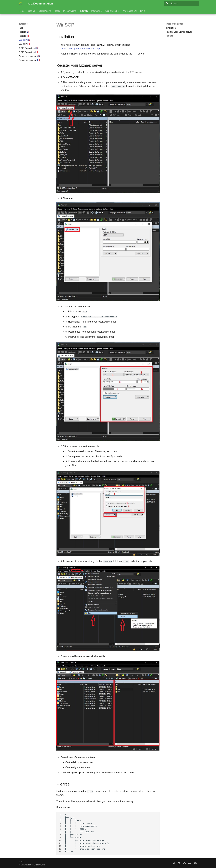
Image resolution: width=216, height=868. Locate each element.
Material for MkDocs (37, 865)
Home (22, 11)
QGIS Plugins (45, 11)
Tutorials (84, 11)
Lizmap (31, 11)
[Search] (181, 4)
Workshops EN (130, 11)
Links (143, 11)
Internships (96, 11)
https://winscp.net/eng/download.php (80, 49)
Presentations (70, 11)
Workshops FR (112, 11)
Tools (57, 11)
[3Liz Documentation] (21, 4)
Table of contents (174, 24)
